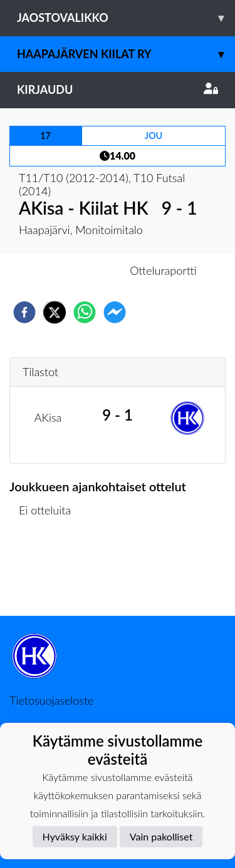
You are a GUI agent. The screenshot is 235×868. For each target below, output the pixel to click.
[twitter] (55, 312)
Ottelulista (50, 574)
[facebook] (24, 312)
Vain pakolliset (161, 836)
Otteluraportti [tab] (163, 270)
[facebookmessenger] (115, 312)
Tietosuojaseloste (51, 700)
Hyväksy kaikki (75, 836)
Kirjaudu (118, 89)
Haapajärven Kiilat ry (126, 54)
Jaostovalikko (126, 18)
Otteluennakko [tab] (74, 270)
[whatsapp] (85, 312)
